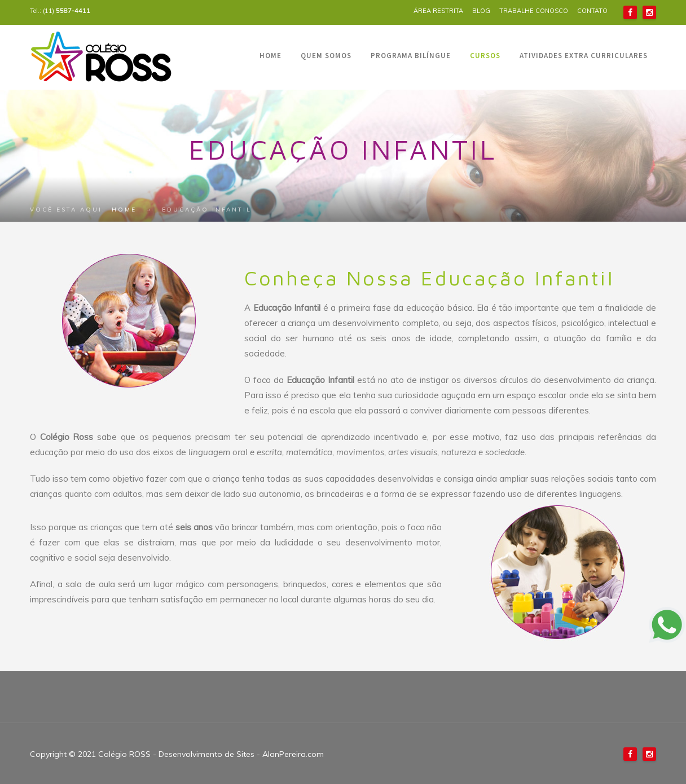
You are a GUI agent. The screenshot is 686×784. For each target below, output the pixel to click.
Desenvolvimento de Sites (206, 754)
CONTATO (592, 11)
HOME (271, 56)
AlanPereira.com (293, 754)
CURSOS (485, 56)
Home (124, 210)
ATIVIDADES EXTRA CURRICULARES (584, 56)
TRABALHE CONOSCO (534, 11)
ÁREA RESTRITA (438, 11)
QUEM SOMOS (326, 56)
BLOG (481, 11)
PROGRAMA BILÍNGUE (411, 56)
